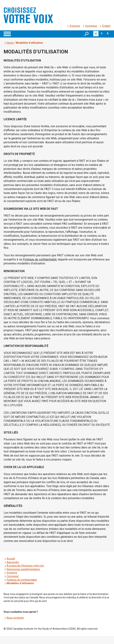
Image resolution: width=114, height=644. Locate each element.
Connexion (91, 26)
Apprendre (13, 562)
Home (10, 43)
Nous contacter (15, 618)
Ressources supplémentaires (23, 569)
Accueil (11, 559)
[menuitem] (106, 26)
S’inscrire (75, 26)
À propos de (25, 566)
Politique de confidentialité (22, 580)
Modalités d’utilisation (20, 583)
